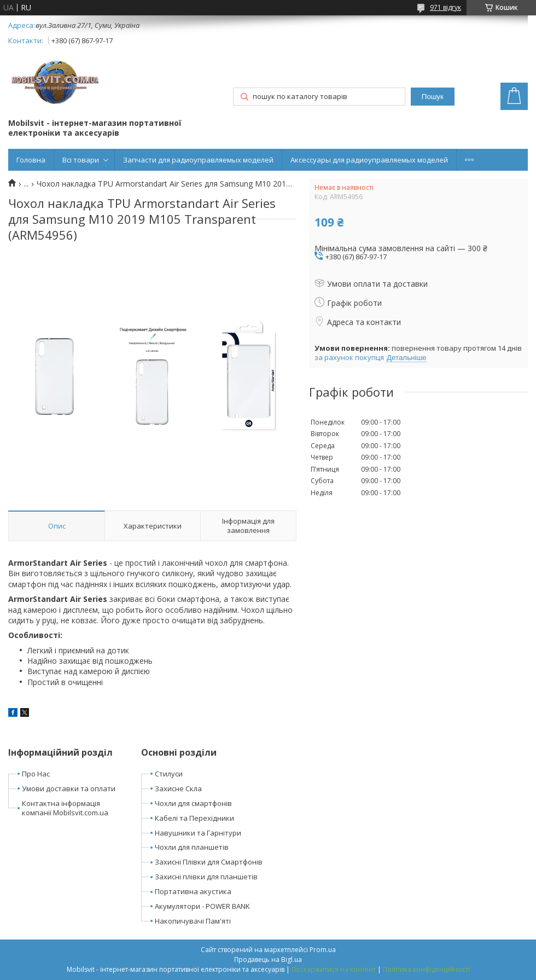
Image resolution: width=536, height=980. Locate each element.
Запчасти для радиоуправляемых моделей (198, 160)
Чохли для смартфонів (193, 803)
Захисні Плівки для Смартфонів (209, 862)
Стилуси (169, 774)
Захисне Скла (178, 788)
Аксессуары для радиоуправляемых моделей (369, 160)
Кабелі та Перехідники (194, 818)
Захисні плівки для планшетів (206, 877)
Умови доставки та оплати (69, 788)
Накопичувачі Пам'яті (193, 921)
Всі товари (81, 160)
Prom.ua (323, 950)
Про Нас (36, 774)
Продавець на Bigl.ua (268, 959)
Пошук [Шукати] (433, 97)
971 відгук (445, 7)
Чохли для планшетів (192, 847)
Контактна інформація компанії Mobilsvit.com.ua (65, 808)
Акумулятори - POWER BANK (202, 906)
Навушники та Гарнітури (198, 833)
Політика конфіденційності (426, 969)
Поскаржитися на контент (334, 969)
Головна (31, 160)
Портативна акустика (193, 891)
